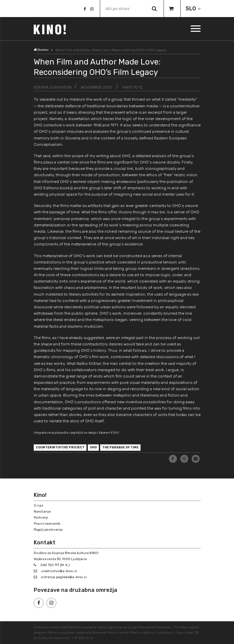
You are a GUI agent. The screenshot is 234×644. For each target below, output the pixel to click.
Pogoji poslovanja (48, 530)
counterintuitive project (60, 447)
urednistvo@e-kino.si (59, 571)
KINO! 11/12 (133, 87)
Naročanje (42, 512)
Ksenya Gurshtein (53, 87)
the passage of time (120, 447)
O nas (39, 506)
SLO (191, 9)
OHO (93, 447)
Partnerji (41, 518)
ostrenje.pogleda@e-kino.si (64, 577)
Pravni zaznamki (47, 524)
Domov (41, 50)
